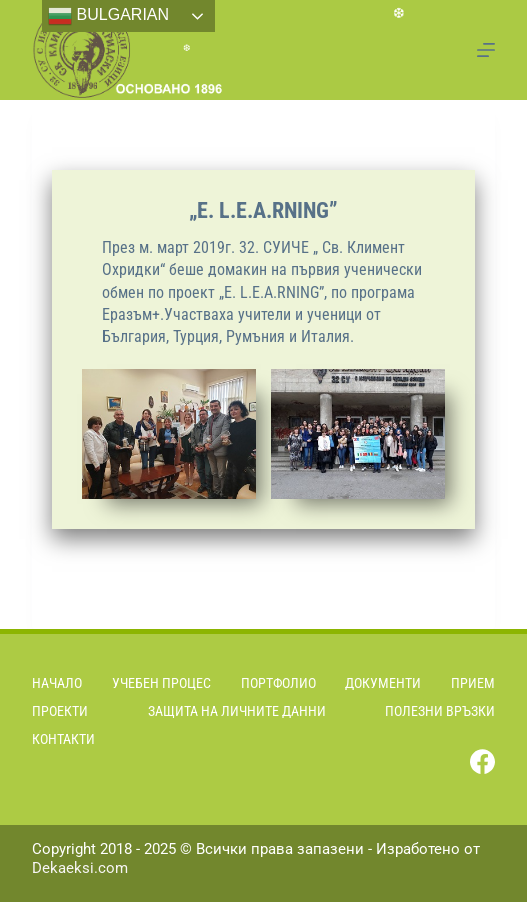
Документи (383, 683)
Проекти (60, 711)
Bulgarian (108, 16)
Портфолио (278, 683)
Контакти (63, 739)
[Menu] (486, 50)
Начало (57, 683)
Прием (473, 683)
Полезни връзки (440, 711)
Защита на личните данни (237, 711)
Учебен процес (161, 683)
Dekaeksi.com (80, 868)
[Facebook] (482, 761)
